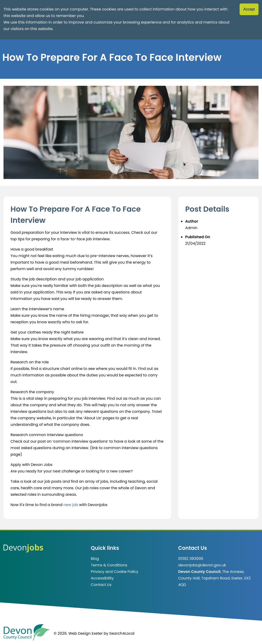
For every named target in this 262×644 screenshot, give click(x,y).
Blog (95, 559)
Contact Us (101, 585)
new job (71, 505)
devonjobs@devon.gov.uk (202, 565)
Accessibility (102, 578)
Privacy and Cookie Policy (114, 572)
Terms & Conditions (109, 565)
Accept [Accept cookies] (249, 9)
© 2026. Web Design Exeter (78, 633)
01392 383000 (191, 559)
